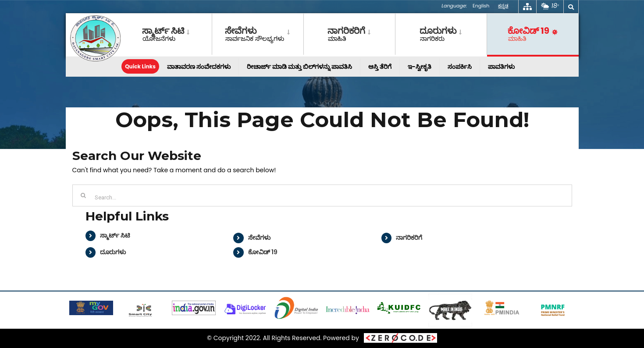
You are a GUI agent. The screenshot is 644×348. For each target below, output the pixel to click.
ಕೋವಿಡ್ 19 (263, 252)
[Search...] (322, 195)
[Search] (83, 195)
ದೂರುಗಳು (113, 252)
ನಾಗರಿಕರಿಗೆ (409, 238)
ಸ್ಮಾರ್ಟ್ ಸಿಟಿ (115, 235)
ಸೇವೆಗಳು (259, 238)
